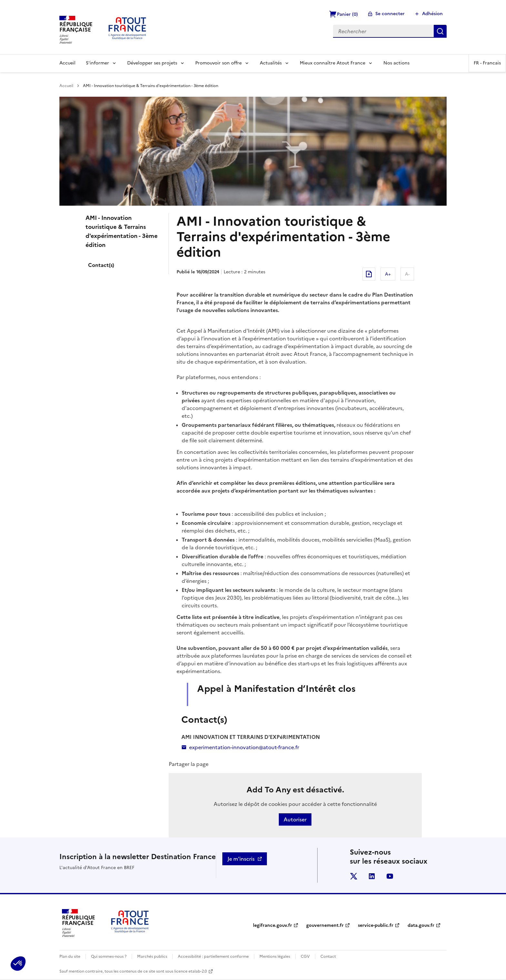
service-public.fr (376, 925)
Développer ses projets (152, 63)
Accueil (67, 63)
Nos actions (396, 63)
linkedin (372, 876)
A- (407, 274)
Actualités (271, 63)
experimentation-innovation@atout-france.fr (240, 747)
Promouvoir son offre (218, 63)
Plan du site (70, 956)
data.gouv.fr (421, 925)
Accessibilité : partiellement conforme (213, 956)
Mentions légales (275, 956)
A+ (388, 274)
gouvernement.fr (325, 925)
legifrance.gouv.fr (273, 925)
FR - (487, 63)
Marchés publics (152, 956)
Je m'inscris (241, 859)
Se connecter (390, 14)
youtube (390, 876)
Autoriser (295, 819)
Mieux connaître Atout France (333, 63)
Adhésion (432, 14)
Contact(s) (101, 265)
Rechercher (440, 31)
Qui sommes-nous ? (109, 956)
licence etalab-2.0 (191, 971)
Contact (328, 956)
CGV (305, 956)
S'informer (97, 63)
